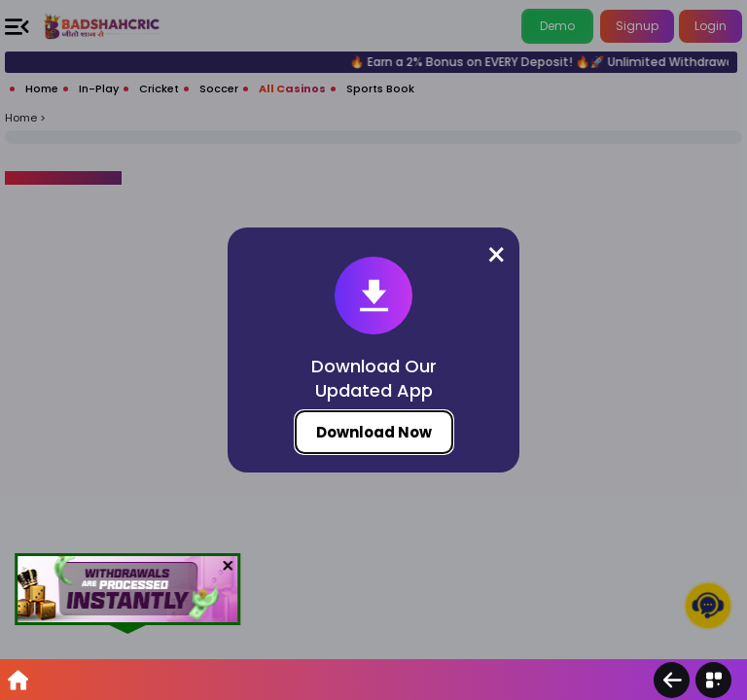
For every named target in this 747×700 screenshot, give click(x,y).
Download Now (374, 432)
